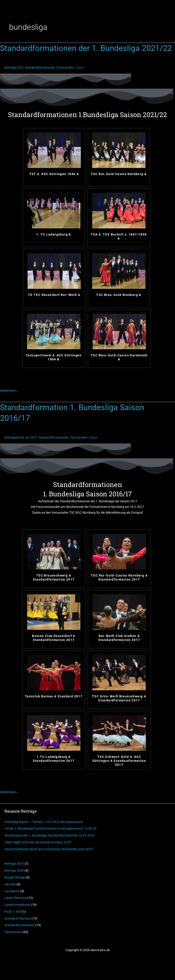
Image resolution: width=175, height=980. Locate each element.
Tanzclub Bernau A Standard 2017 (54, 696)
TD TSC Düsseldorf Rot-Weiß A (54, 295)
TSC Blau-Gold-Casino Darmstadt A (119, 357)
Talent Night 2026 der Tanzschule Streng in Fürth (38, 842)
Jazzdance (12, 891)
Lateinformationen (17, 905)
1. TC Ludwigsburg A (54, 234)
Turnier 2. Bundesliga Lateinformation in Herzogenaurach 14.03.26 (50, 828)
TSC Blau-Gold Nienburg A (119, 295)
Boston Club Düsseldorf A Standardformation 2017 (54, 638)
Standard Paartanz (18, 918)
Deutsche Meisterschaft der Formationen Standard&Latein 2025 (49, 849)
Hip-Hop (10, 884)
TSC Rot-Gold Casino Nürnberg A (119, 174)
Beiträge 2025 (14, 864)
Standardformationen (19, 925)
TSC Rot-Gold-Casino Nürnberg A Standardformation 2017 (119, 577)
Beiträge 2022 (14, 68)
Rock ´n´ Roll (13, 912)
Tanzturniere (13, 932)
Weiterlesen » (9, 390)
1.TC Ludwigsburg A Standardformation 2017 (54, 759)
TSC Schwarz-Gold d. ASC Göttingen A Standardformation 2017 (119, 761)
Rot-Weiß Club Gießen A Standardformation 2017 (119, 638)
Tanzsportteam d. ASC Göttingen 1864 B (54, 357)
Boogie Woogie (15, 877)
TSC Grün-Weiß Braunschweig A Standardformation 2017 (119, 698)
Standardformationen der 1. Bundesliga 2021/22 (86, 48)
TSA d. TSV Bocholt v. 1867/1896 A (119, 236)
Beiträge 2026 (14, 870)
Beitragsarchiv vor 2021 (21, 437)
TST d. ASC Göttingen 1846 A (54, 174)
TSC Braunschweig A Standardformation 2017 (54, 577)
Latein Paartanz (16, 898)
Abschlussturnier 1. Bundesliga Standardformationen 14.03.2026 (49, 835)
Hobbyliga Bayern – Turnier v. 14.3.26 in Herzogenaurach (44, 822)
